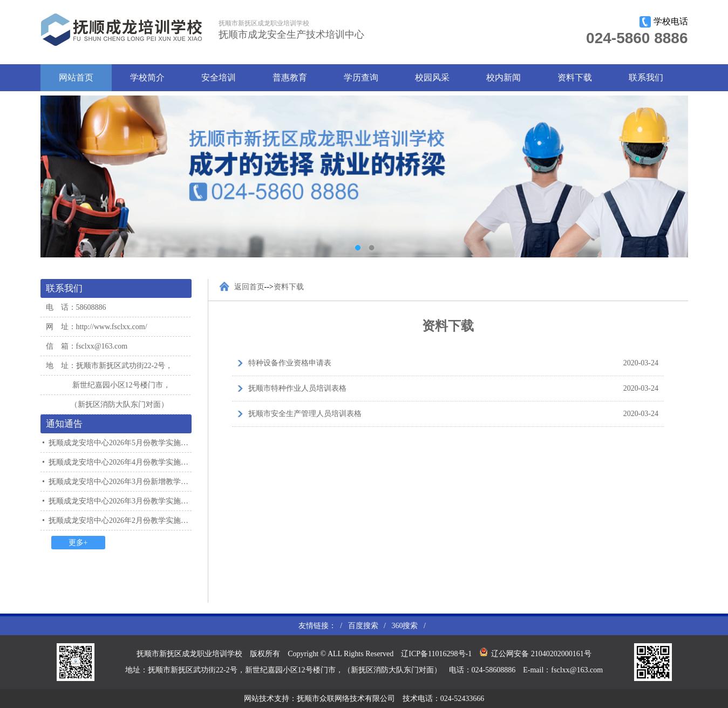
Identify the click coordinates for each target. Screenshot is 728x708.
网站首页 (76, 77)
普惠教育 (290, 77)
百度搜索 (363, 626)
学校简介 (147, 77)
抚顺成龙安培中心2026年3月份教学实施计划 (122, 501)
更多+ (78, 543)
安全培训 (219, 77)
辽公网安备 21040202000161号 (535, 652)
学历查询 (361, 77)
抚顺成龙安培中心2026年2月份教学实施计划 (122, 520)
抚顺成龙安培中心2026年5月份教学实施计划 (122, 443)
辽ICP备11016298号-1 (436, 654)
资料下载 (575, 77)
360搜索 (404, 626)
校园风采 (432, 77)
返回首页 (249, 287)
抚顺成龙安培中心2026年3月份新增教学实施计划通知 (137, 482)
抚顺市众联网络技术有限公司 (346, 699)
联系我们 (646, 77)
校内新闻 (504, 77)
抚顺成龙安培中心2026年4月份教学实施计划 (122, 462)
